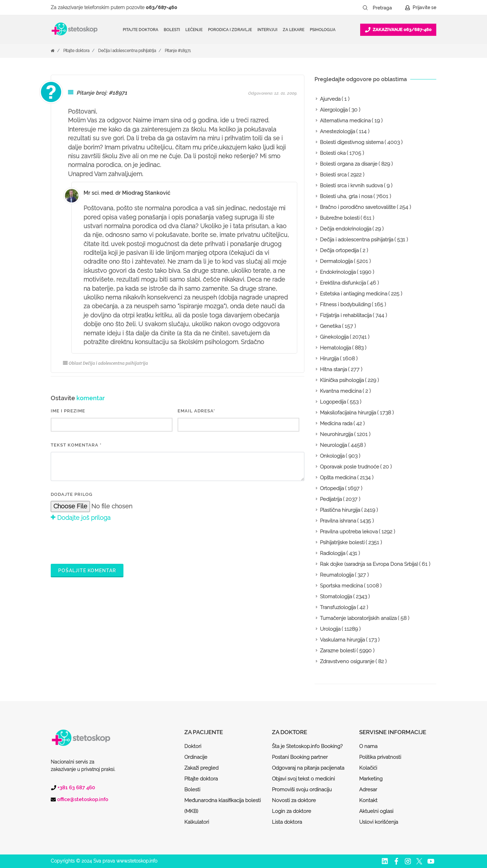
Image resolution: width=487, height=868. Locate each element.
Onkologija (332, 456)
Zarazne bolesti (338, 651)
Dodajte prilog (72, 494)
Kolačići (368, 768)
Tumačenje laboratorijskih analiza (358, 618)
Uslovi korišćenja (379, 822)
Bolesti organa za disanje (349, 164)
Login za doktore (292, 811)
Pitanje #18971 (178, 51)
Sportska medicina (341, 586)
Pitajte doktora (141, 30)
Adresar (368, 790)
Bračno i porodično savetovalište (358, 207)
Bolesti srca (333, 175)
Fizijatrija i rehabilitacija (346, 315)
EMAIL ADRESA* (196, 411)
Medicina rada (336, 424)
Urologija (330, 629)
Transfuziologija (338, 607)
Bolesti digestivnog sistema (352, 142)
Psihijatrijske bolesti (342, 542)
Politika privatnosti (380, 757)
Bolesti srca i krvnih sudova (351, 186)
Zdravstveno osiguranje (347, 661)
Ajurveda (330, 99)
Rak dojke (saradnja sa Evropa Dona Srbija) (369, 564)
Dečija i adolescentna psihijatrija (127, 51)
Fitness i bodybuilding (345, 305)
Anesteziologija (338, 131)
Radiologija (333, 553)
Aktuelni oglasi (376, 811)
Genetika (330, 326)
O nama (368, 746)
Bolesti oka (333, 153)
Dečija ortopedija (339, 250)
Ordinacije (196, 757)
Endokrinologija (338, 272)
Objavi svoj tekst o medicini (303, 779)
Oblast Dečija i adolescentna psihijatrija (105, 363)
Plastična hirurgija (340, 510)
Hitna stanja (333, 369)
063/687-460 (161, 7)
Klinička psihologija (342, 380)
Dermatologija (336, 261)
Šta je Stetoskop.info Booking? (307, 746)
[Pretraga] (387, 8)
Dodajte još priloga (81, 518)
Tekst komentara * (76, 445)
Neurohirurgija (337, 434)
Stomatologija (336, 597)
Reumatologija (337, 575)
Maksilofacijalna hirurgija (348, 413)
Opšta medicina (338, 478)
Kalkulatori (197, 822)
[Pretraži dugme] (365, 8)
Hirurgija (329, 359)
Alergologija (334, 110)
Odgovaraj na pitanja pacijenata (308, 768)
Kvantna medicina (341, 391)
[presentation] (102, 541)
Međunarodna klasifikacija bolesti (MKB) (223, 806)
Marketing (371, 779)
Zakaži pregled (201, 768)
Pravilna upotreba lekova (349, 532)
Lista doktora (287, 822)
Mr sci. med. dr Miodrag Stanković (127, 193)
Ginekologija (334, 337)
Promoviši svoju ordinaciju (302, 790)
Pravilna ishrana (338, 521)
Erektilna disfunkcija (343, 283)
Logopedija (333, 402)
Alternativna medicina (345, 121)
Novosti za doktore (294, 800)
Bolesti (192, 790)
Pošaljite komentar (87, 571)
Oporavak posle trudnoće (350, 467)
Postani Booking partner (300, 757)
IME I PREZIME (68, 411)
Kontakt (368, 800)
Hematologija (335, 348)
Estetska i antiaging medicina (354, 294)
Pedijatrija (331, 499)
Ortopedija (332, 488)
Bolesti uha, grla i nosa (346, 196)
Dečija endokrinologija (346, 229)
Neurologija (333, 445)
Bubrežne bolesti (340, 218)
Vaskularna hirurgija (342, 640)
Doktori (193, 746)
